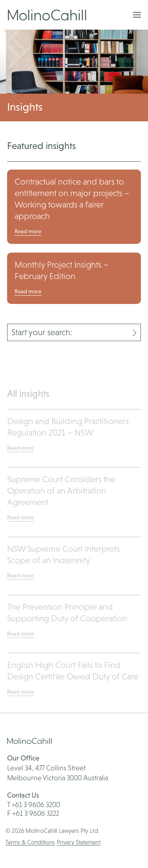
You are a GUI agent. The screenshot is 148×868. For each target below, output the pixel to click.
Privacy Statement (79, 842)
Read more (28, 231)
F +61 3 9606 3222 (33, 813)
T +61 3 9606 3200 (34, 805)
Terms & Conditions (30, 842)
